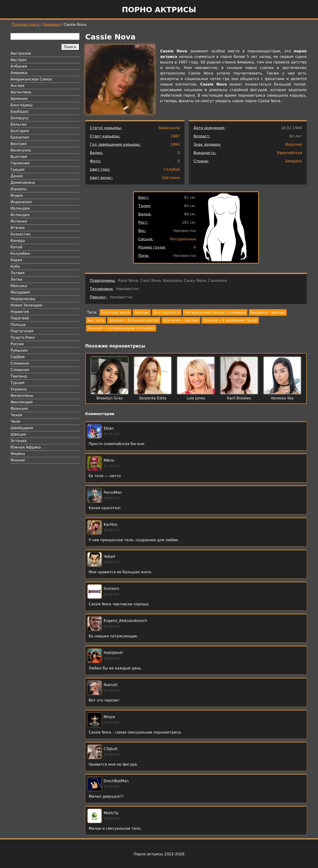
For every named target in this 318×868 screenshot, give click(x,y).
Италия (18, 228)
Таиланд (19, 376)
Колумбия (20, 254)
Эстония (19, 441)
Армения (19, 99)
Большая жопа (116, 312)
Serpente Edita (153, 398)
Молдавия (20, 292)
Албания (19, 66)
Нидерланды (23, 299)
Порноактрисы (26, 25)
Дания (17, 176)
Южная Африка (26, 447)
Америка (52, 25)
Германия (20, 163)
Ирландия (20, 208)
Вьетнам (19, 157)
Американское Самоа (31, 79)
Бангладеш (22, 105)
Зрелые (142, 312)
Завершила (169, 128)
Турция (18, 383)
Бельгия (19, 124)
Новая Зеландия (26, 305)
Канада (18, 241)
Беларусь (20, 118)
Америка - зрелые (268, 312)
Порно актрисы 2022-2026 (159, 854)
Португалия (22, 331)
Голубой (172, 169)
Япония (18, 460)
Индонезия (21, 202)
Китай (16, 247)
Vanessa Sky (282, 398)
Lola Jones (196, 398)
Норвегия (20, 312)
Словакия (20, 363)
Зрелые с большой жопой (134, 320)
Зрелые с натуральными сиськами (121, 328)
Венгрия (19, 144)
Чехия (16, 415)
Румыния (19, 350)
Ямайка (18, 454)
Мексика (19, 286)
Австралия (21, 53)
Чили (15, 421)
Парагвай (20, 318)
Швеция (18, 434)
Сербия (18, 357)
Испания (19, 221)
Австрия (19, 60)
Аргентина (21, 92)
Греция (18, 170)
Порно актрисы (159, 10)
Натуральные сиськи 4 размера (215, 312)
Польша (18, 325)
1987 (175, 136)
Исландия (20, 215)
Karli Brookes (239, 398)
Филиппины (22, 396)
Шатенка (171, 178)
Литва (16, 279)
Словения (20, 370)
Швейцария (22, 428)
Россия (17, 344)
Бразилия (20, 137)
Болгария (20, 131)
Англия (18, 86)
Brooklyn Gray (109, 398)
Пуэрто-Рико (23, 337)
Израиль (19, 189)
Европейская (289, 153)
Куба (15, 266)
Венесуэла (21, 150)
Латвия (18, 273)
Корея (16, 260)
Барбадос (20, 111)
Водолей (294, 144)
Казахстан (21, 234)
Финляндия (22, 402)
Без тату (96, 320)
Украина (19, 389)
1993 (175, 144)
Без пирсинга (167, 312)
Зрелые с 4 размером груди (230, 320)
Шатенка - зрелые (181, 320)
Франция (19, 409)
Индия (17, 195)
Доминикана (23, 183)
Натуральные (183, 239)
